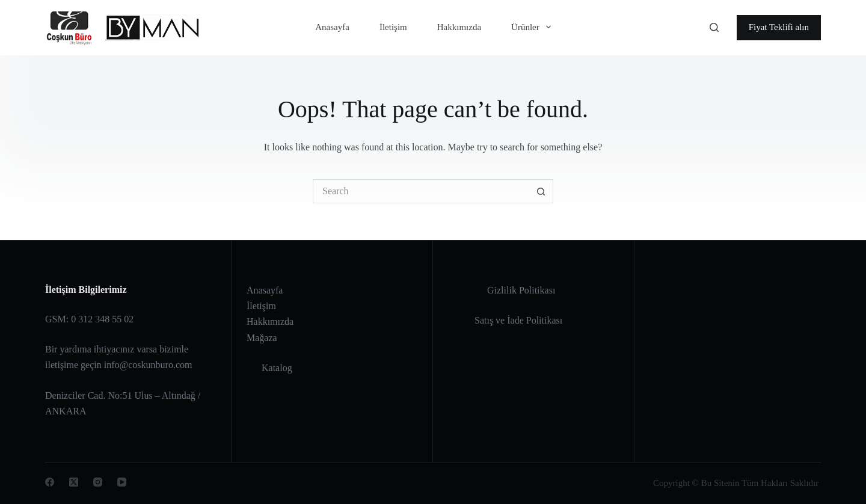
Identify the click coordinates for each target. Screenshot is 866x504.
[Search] (714, 27)
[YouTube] (122, 482)
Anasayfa (332, 27)
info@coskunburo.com (148, 365)
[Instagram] (98, 482)
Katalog (277, 368)
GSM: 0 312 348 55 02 (89, 319)
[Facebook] (50, 482)
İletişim (393, 27)
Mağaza (262, 338)
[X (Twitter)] (74, 482)
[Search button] (541, 191)
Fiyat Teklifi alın (779, 27)
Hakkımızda (459, 27)
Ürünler (533, 27)
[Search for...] (421, 191)
